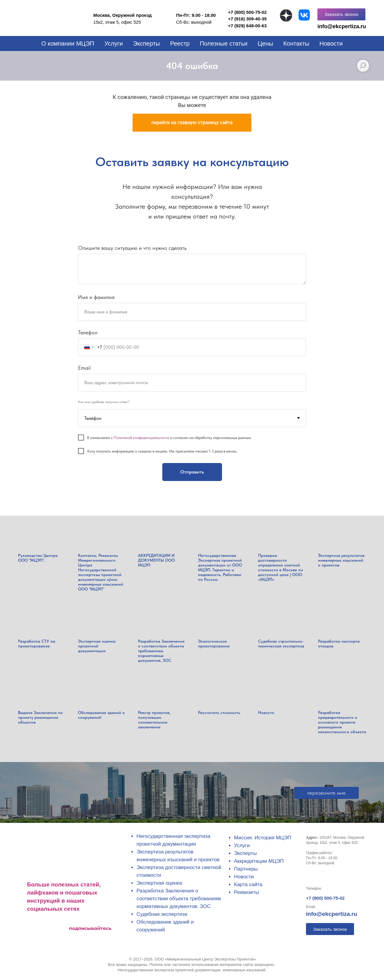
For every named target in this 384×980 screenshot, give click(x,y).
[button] (341, 14)
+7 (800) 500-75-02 (325, 898)
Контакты (296, 43)
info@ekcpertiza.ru (332, 914)
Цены (265, 43)
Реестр (180, 43)
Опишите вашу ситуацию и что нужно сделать (132, 248)
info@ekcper (334, 26)
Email (84, 368)
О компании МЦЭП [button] (68, 43)
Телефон (88, 332)
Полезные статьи (224, 43)
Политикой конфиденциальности (141, 438)
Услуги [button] (114, 43)
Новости (331, 43)
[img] (286, 15)
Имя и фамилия (96, 297)
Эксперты (146, 43)
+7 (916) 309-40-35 (247, 19)
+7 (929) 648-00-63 (247, 26)
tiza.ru (358, 26)
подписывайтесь (90, 928)
